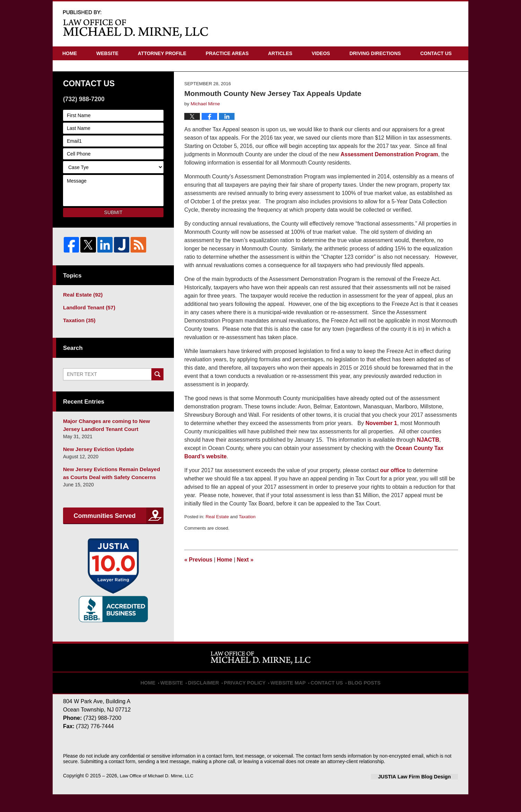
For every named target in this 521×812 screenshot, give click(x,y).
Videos (321, 53)
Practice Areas (227, 53)
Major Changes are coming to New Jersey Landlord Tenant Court (111, 446)
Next (245, 583)
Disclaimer (212, 697)
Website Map (287, 697)
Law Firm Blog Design (425, 794)
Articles (280, 53)
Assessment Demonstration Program (389, 178)
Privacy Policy (249, 697)
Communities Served (104, 534)
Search (157, 396)
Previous (198, 583)
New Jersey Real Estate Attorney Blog (136, 24)
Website (107, 53)
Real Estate (217, 540)
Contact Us (436, 53)
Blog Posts (357, 697)
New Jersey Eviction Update (95, 469)
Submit (113, 236)
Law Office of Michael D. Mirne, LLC (159, 794)
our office (393, 494)
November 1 (381, 447)
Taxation (247, 540)
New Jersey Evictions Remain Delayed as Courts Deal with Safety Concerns (111, 492)
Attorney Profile (162, 53)
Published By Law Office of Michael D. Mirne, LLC (424, 24)
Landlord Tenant (87, 330)
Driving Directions (375, 53)
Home (70, 53)
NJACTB (428, 463)
